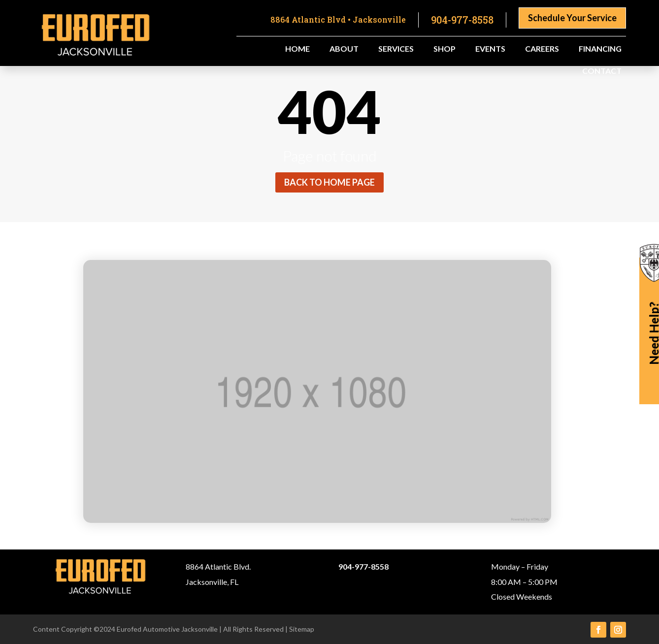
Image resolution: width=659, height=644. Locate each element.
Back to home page (329, 182)
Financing (600, 49)
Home (297, 49)
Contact (602, 71)
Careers (542, 49)
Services (396, 49)
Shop (445, 49)
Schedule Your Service (572, 18)
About (344, 49)
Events (490, 49)
